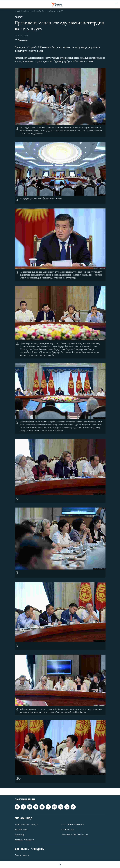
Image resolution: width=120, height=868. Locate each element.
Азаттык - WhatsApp (24, 840)
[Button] (22, 41)
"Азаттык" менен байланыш (75, 835)
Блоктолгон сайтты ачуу (26, 825)
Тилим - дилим (22, 856)
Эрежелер (19, 835)
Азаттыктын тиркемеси (73, 825)
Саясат (19, 17)
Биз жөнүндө (21, 830)
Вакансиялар (68, 830)
